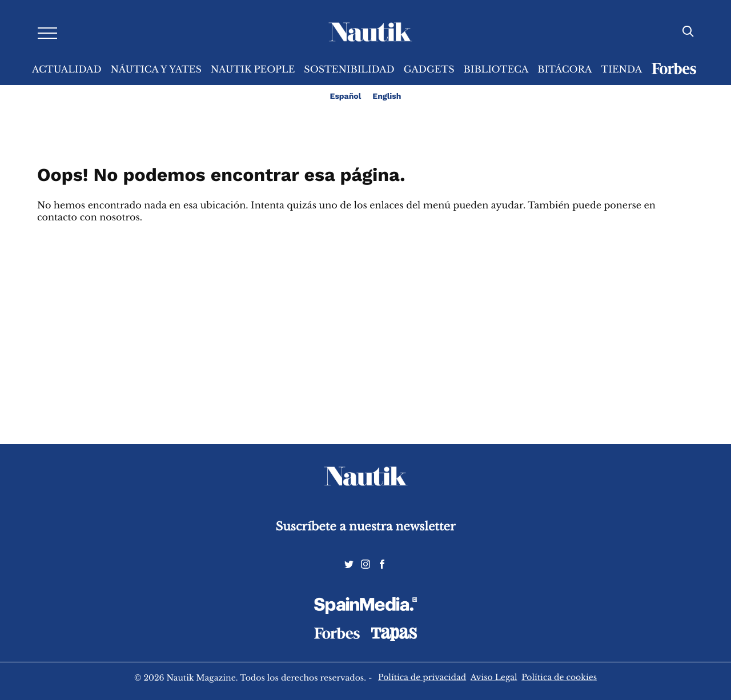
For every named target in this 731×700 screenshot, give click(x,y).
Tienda (621, 70)
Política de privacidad (422, 677)
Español (346, 96)
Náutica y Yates (156, 70)
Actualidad (67, 70)
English (387, 96)
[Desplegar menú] (47, 32)
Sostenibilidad (349, 70)
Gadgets (429, 70)
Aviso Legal (494, 677)
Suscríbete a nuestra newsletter (366, 527)
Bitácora (565, 70)
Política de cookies (559, 677)
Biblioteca (496, 70)
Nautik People (253, 70)
